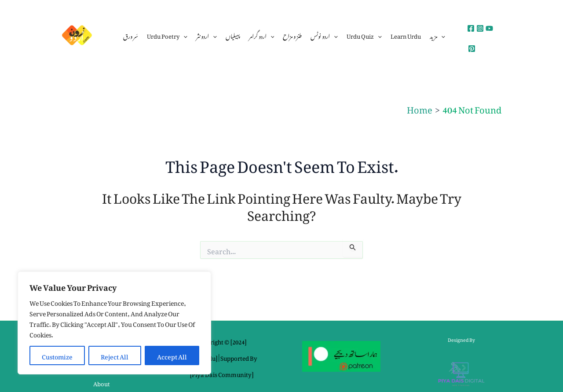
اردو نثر (207, 35)
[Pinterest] (472, 49)
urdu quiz (364, 35)
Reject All (115, 355)
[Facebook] (471, 28)
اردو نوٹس (324, 35)
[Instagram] (480, 28)
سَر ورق (131, 35)
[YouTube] (489, 28)
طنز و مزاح (292, 35)
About (102, 383)
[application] (183, 35)
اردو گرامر (262, 35)
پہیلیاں (233, 35)
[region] (114, 323)
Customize (57, 355)
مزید (437, 35)
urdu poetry (167, 35)
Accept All (172, 355)
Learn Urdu (406, 35)
